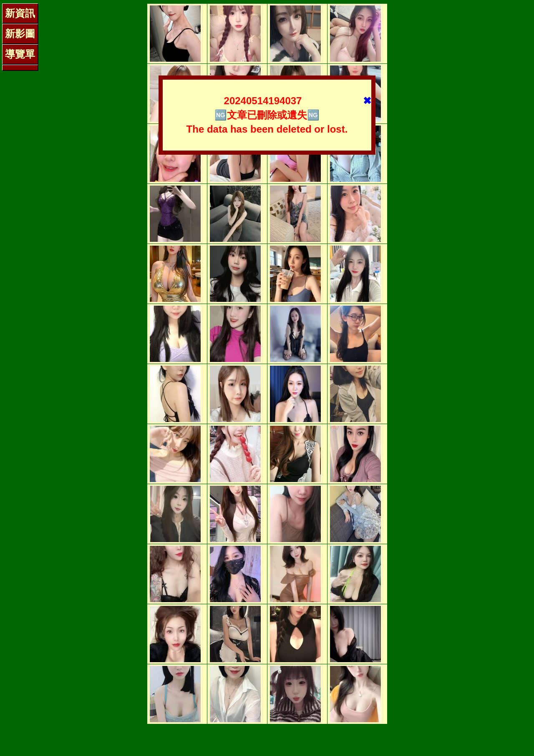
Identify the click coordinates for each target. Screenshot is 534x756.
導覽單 (20, 54)
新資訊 (20, 13)
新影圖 (20, 34)
